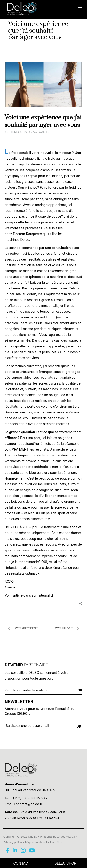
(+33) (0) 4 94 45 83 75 (31, 798)
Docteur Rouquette (27, 234)
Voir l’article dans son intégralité (29, 595)
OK (79, 726)
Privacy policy (13, 842)
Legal (72, 837)
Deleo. (25, 240)
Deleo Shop (65, 863)
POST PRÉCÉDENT (23, 628)
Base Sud (56, 842)
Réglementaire (34, 842)
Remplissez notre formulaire (26, 690)
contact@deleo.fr (29, 804)
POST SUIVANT (67, 628)
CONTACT (22, 863)
